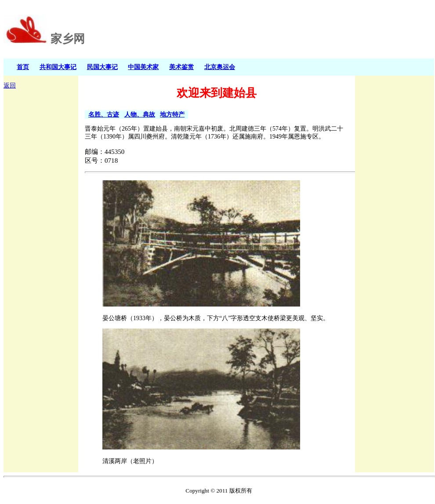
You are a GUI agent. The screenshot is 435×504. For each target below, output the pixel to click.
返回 (10, 86)
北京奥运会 (220, 67)
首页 (23, 67)
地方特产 (172, 114)
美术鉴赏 (181, 67)
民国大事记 (102, 67)
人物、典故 (140, 114)
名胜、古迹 (104, 114)
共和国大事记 (58, 67)
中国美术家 (143, 67)
